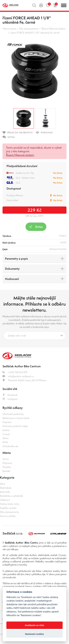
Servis (6, 459)
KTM (5, 442)
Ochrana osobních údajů (15, 426)
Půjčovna (7, 463)
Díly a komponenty (29, 29)
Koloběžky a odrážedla (11, 496)
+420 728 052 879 (15, 372)
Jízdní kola (5, 492)
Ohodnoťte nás (10, 446)
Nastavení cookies (35, 634)
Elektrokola (6, 488)
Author (6, 430)
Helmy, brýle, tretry (10, 504)
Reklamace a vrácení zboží (16, 418)
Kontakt (6, 471)
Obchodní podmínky (13, 414)
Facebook (10, 395)
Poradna (7, 467)
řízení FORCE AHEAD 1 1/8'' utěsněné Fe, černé (35, 33)
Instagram (10, 399)
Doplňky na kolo (8, 508)
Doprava (7, 422)
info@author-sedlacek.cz (18, 376)
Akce (3, 484)
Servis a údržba (8, 516)
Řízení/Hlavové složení (53, 29)
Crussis (6, 434)
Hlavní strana (9, 29)
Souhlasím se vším (34, 625)
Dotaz (36, 227)
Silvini (5, 438)
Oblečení (5, 500)
